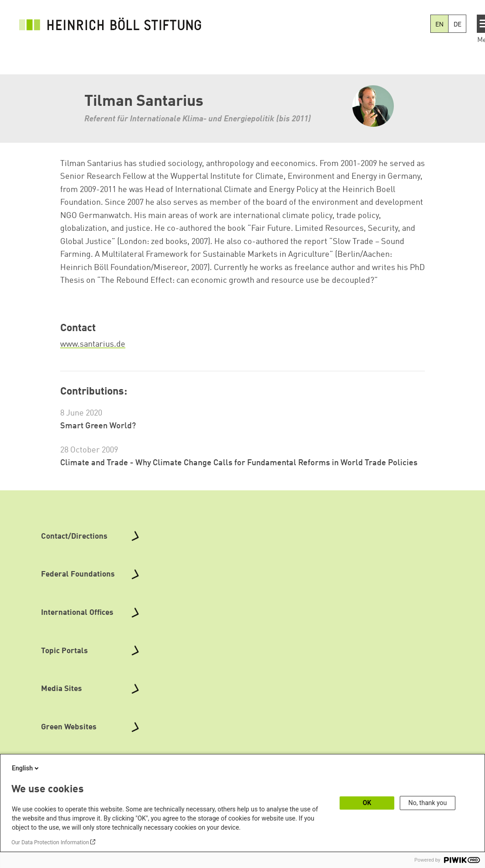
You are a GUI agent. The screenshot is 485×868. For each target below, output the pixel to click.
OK (367, 803)
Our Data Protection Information (50, 842)
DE (457, 25)
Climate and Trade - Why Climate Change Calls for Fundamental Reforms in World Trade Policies (239, 463)
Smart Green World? (98, 426)
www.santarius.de (93, 344)
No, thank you (428, 803)
